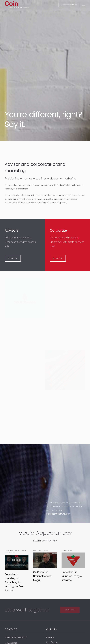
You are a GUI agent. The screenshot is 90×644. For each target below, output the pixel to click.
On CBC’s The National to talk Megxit (42, 576)
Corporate (58, 231)
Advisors (11, 231)
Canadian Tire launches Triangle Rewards (72, 576)
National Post (67, 550)
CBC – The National (41, 550)
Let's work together (69, 5)
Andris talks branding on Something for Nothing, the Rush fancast (14, 582)
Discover (13, 258)
